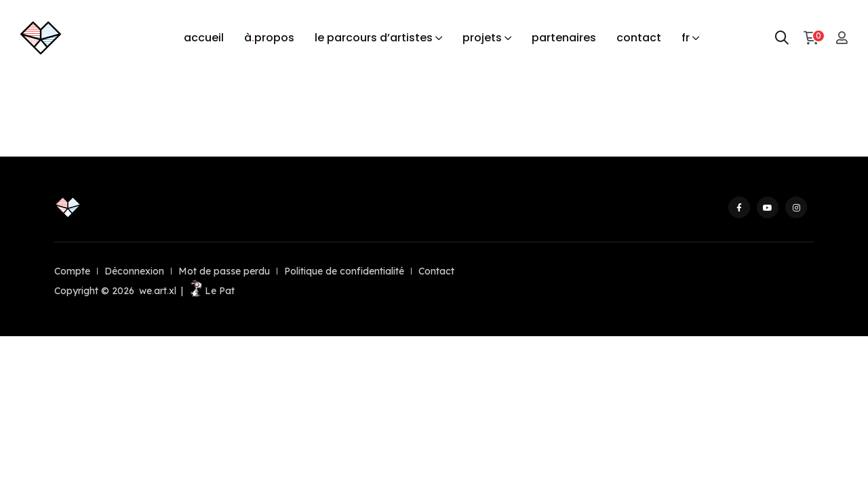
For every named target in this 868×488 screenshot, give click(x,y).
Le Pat (211, 291)
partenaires (564, 38)
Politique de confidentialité (344, 271)
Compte (72, 271)
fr (686, 38)
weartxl (158, 291)
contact (639, 38)
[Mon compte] (842, 38)
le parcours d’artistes (374, 38)
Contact (436, 271)
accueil (204, 38)
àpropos (269, 38)
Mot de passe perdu (224, 271)
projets (482, 38)
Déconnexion (134, 271)
